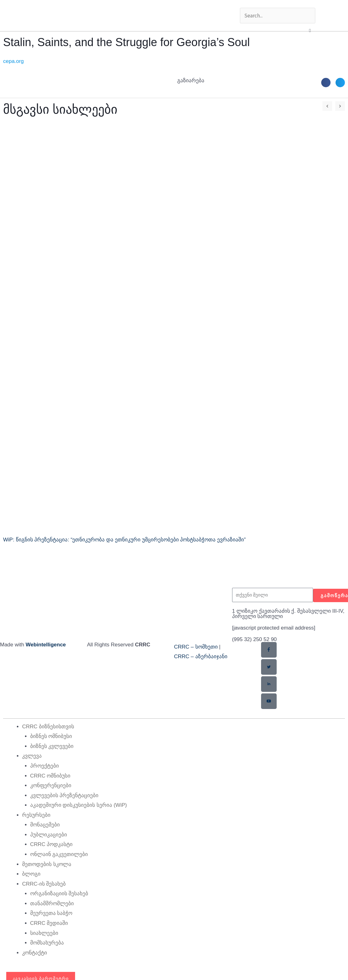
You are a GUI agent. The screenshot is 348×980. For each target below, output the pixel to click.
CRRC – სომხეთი (196, 647)
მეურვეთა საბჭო (51, 913)
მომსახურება (47, 942)
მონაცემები (45, 824)
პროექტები (45, 766)
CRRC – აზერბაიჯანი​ (201, 657)
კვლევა (32, 756)
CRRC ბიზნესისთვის (48, 726)
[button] (310, 31)
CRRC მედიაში (49, 923)
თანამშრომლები (52, 903)
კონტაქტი (35, 952)
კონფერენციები (51, 785)
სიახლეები (44, 933)
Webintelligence (46, 645)
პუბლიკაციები (49, 834)
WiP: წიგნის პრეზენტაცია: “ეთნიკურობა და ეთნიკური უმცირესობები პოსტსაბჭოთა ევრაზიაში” (124, 540)
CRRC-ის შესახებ (44, 884)
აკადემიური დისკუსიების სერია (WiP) (79, 805)
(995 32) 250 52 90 (255, 639)
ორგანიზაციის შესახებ (59, 893)
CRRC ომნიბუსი (50, 775)
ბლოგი (31, 874)
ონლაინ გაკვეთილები (59, 854)
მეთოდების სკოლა (47, 864)
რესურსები (36, 815)
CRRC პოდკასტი (52, 844)
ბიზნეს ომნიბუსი (51, 736)
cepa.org (13, 61)
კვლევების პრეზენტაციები (64, 795)
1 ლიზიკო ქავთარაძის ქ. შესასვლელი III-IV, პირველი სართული (288, 614)
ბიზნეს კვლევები (52, 746)
